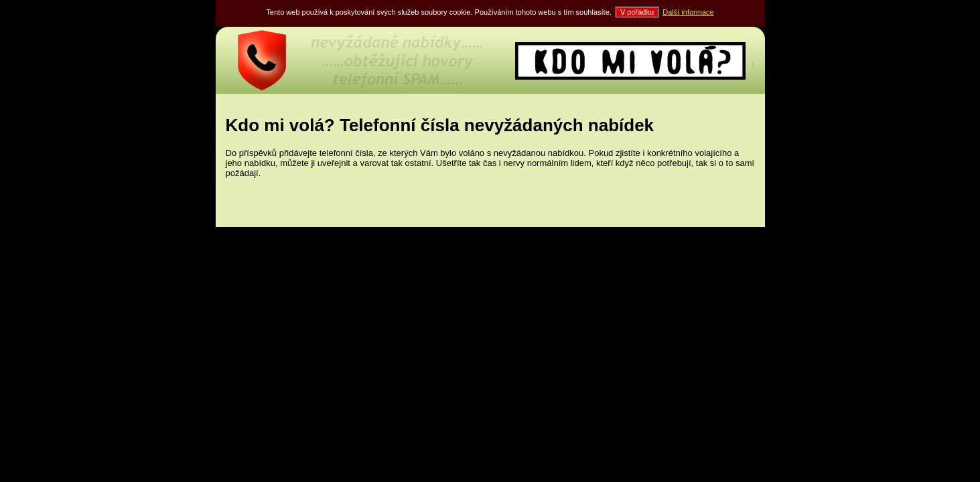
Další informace (688, 12)
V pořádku (637, 12)
